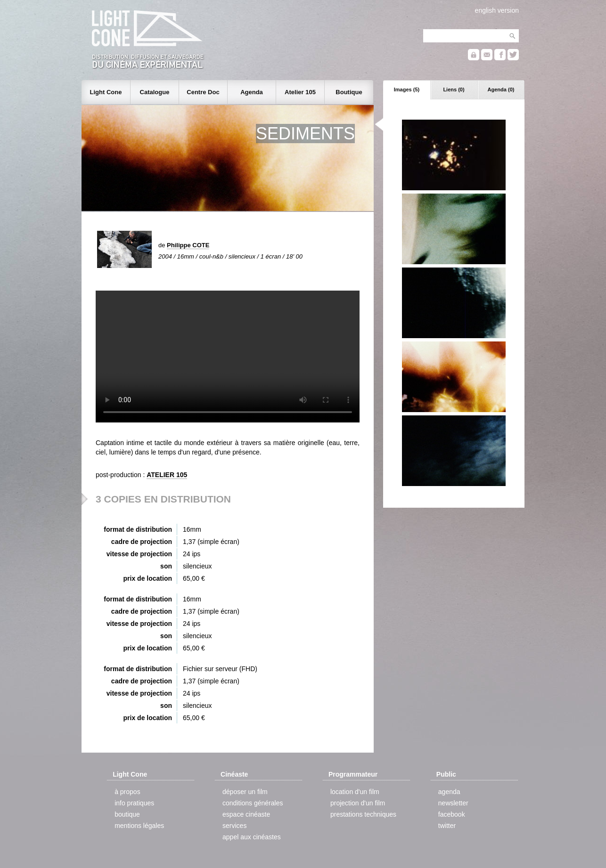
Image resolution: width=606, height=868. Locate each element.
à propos (127, 792)
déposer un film (245, 792)
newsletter (453, 803)
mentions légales (139, 826)
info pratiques (134, 803)
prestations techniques (363, 814)
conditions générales (253, 803)
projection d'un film (358, 803)
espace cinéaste (246, 814)
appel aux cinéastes (252, 837)
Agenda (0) (501, 89)
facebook (452, 814)
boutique (127, 814)
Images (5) (407, 89)
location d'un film (355, 792)
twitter (447, 826)
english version (497, 10)
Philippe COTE (188, 245)
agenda (449, 792)
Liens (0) (454, 89)
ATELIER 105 (167, 475)
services (234, 826)
